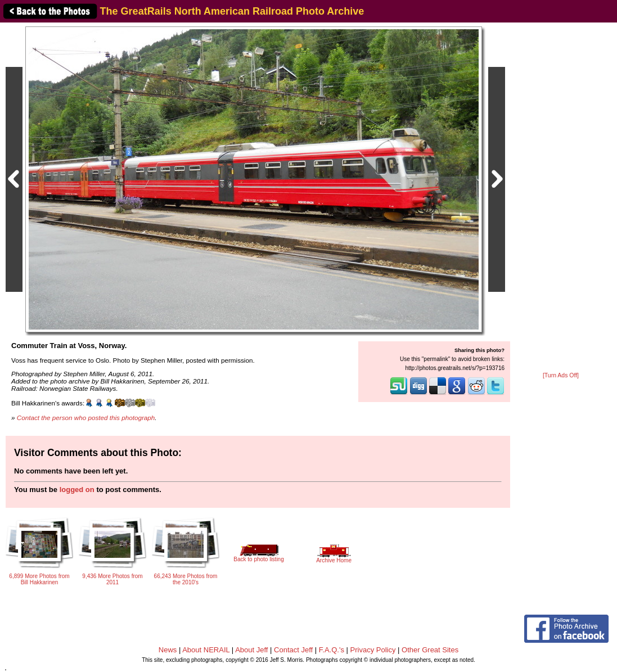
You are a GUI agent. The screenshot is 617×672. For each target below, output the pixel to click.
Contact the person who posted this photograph (86, 418)
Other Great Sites (430, 650)
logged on (77, 490)
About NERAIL (206, 650)
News (168, 650)
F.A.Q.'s (332, 650)
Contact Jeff (293, 650)
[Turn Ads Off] (561, 375)
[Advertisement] (561, 198)
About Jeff (251, 650)
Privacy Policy (373, 650)
